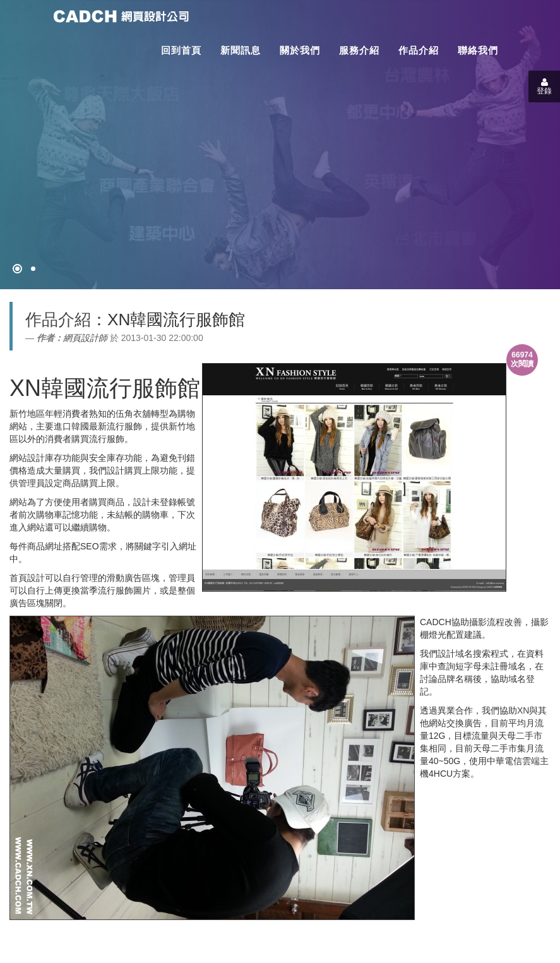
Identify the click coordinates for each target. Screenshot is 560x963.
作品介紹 (419, 50)
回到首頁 (181, 50)
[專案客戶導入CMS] (33, 269)
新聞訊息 (241, 50)
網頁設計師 (85, 338)
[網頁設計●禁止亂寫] (17, 269)
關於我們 (300, 50)
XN (523, 710)
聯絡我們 (478, 50)
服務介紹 (359, 50)
